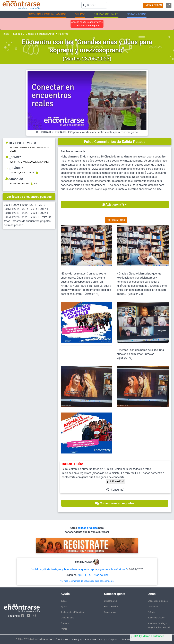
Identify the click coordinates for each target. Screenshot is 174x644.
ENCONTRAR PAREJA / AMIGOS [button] (47, 14)
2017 (43, 209)
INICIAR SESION (153, 5)
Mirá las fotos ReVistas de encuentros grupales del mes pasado (28, 221)
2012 (42, 205)
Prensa (64, 629)
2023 (8, 217)
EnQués (151, 612)
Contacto (65, 623)
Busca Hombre (111, 606)
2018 (8, 213)
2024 (16, 217)
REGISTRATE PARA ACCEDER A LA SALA (29, 162)
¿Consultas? (115, 490)
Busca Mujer (110, 612)
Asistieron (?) (115, 204)
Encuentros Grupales (158, 601)
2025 (25, 217)
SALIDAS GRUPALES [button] (106, 14)
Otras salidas (101, 575)
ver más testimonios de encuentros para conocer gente (87, 581)
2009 (16, 205)
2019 (16, 213)
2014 (16, 209)
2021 (34, 213)
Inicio (6, 34)
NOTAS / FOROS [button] (137, 14)
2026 (34, 217)
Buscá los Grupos (156, 618)
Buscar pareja (111, 601)
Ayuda (63, 606)
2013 (8, 209)
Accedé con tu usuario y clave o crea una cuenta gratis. (87, 24)
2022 (43, 213)
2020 (25, 213)
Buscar (64, 601)
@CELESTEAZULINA (19, 184)
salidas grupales (88, 528)
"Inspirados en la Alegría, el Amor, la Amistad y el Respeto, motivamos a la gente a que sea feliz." (107, 639)
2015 (25, 209)
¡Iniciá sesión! (115, 481)
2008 (7, 205)
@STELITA (84, 575)
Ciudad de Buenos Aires (40, 34)
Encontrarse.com (44, 639)
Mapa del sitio (67, 618)
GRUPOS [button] (80, 14)
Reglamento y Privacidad (72, 612)
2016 (34, 209)
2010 (25, 205)
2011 (33, 205)
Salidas (18, 34)
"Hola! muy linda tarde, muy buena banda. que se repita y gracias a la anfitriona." (79, 569)
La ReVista (153, 606)
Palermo (63, 34)
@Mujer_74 (92, 294)
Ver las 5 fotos (116, 220)
